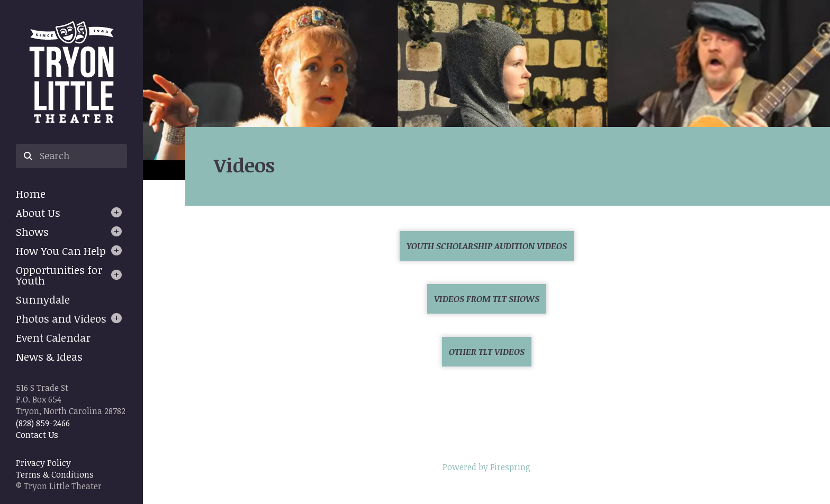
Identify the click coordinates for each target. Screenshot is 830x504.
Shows (32, 232)
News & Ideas (49, 356)
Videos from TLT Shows (487, 299)
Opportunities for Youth (59, 275)
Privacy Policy (43, 463)
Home (31, 194)
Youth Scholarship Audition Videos (487, 246)
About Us (38, 213)
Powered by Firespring (486, 467)
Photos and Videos (61, 318)
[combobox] (71, 156)
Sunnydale (43, 299)
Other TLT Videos (487, 352)
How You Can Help (61, 251)
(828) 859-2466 (43, 423)
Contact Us (37, 435)
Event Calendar (53, 337)
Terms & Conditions (55, 474)
